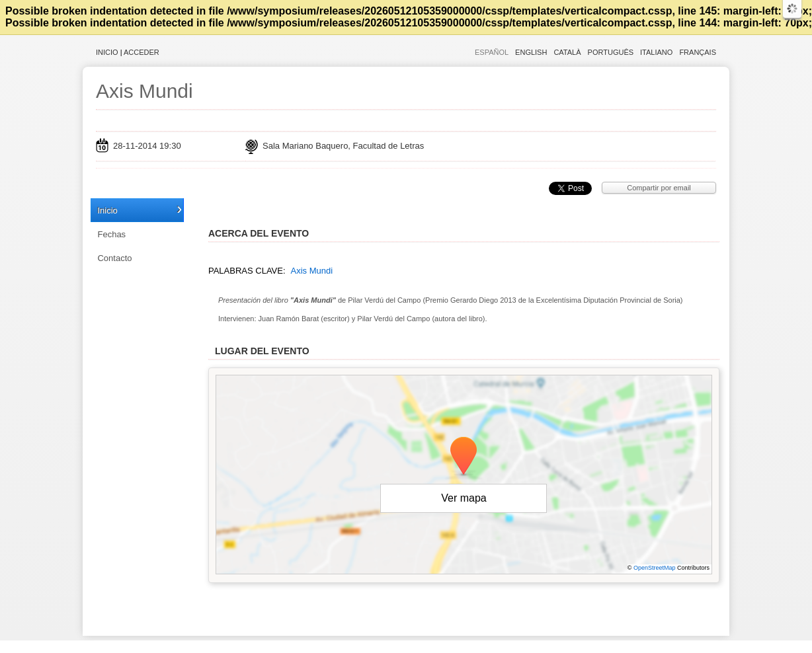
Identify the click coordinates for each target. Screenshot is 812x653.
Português (611, 52)
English (531, 52)
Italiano (656, 52)
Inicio (107, 52)
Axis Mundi (144, 91)
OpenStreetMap (655, 568)
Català (567, 52)
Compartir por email (659, 188)
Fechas (111, 234)
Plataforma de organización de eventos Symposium (413, 646)
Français (698, 52)
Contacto (114, 258)
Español (492, 52)
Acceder (142, 52)
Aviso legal (275, 646)
